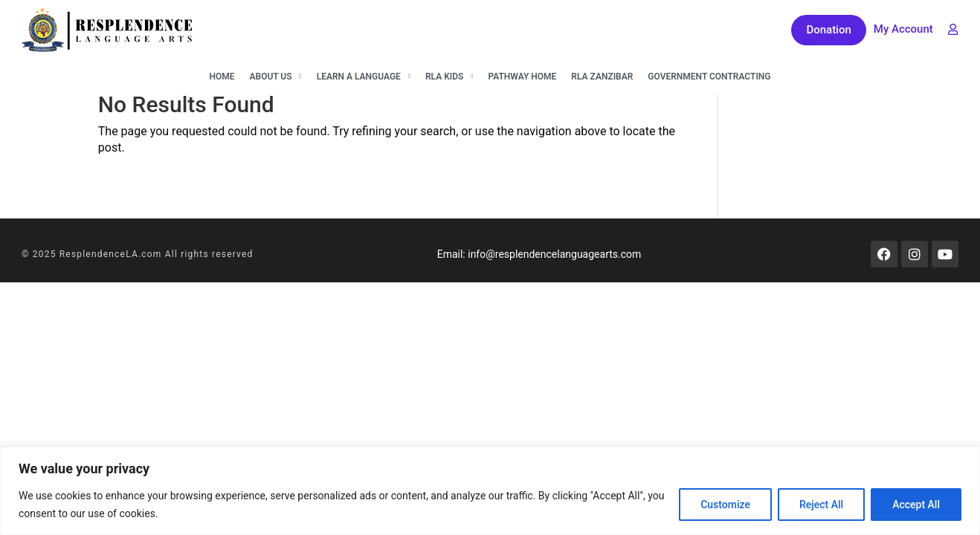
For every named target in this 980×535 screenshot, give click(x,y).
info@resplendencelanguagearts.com (554, 254)
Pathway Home (522, 77)
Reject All (821, 505)
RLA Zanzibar (602, 77)
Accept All (916, 505)
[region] (490, 491)
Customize (725, 505)
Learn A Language (364, 77)
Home (222, 77)
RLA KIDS (449, 77)
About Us (276, 77)
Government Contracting (709, 77)
